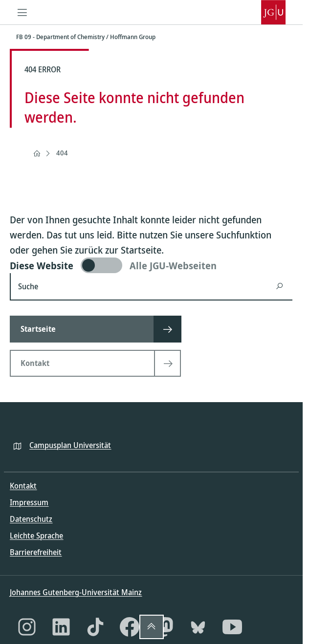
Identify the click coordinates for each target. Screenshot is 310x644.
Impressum (29, 502)
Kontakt (23, 486)
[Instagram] (27, 627)
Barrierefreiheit (36, 552)
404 (62, 153)
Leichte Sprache (36, 536)
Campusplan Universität (70, 445)
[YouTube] (232, 627)
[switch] (151, 265)
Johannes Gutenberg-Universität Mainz (76, 592)
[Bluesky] (198, 627)
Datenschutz (31, 519)
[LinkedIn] (61, 627)
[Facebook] (130, 627)
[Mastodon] (164, 627)
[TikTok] (95, 627)
